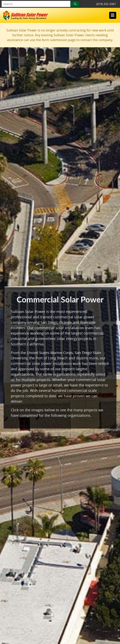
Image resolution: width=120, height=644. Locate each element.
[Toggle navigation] (113, 15)
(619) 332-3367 (106, 4)
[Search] (75, 4)
